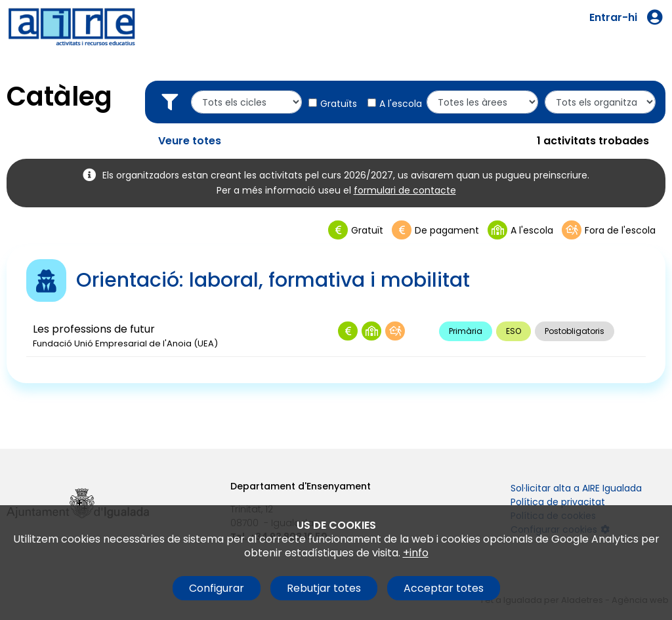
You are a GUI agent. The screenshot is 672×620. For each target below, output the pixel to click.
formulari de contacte (405, 190)
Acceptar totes (444, 588)
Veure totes (190, 141)
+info (416, 553)
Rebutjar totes (324, 588)
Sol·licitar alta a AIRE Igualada (576, 488)
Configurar (217, 588)
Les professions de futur (94, 329)
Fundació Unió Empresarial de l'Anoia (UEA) (125, 343)
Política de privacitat (558, 502)
